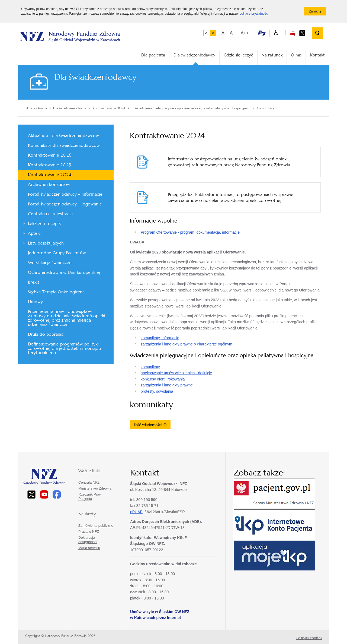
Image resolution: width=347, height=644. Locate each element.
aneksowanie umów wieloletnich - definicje (176, 373)
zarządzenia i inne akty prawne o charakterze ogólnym (187, 344)
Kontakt (317, 55)
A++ (245, 33)
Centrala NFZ (89, 482)
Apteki (34, 233)
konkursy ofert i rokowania (163, 379)
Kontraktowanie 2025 (49, 165)
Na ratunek (272, 55)
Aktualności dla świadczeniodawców (63, 136)
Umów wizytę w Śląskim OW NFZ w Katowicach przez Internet (160, 615)
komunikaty (150, 367)
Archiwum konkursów (49, 184)
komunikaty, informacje (160, 338)
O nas (296, 55)
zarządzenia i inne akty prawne (167, 385)
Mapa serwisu (89, 548)
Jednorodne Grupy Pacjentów (57, 253)
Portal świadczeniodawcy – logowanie (65, 204)
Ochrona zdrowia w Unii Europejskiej (64, 272)
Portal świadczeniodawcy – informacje (65, 194)
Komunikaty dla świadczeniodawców (64, 145)
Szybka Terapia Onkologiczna (56, 292)
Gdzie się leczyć (238, 55)
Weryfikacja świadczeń (50, 263)
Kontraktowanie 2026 (50, 155)
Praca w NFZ (89, 532)
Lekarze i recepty (45, 223)
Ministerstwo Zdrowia (95, 488)
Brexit (34, 282)
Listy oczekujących (46, 243)
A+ (233, 33)
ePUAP (136, 512)
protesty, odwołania (157, 391)
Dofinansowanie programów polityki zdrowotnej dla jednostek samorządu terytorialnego (64, 348)
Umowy (35, 302)
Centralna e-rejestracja (50, 214)
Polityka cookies (309, 638)
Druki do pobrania (46, 334)
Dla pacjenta (153, 55)
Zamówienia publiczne (96, 526)
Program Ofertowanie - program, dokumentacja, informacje (190, 232)
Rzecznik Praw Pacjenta (90, 497)
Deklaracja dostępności (88, 540)
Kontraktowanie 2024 (50, 175)
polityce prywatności (254, 14)
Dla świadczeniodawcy (194, 55)
